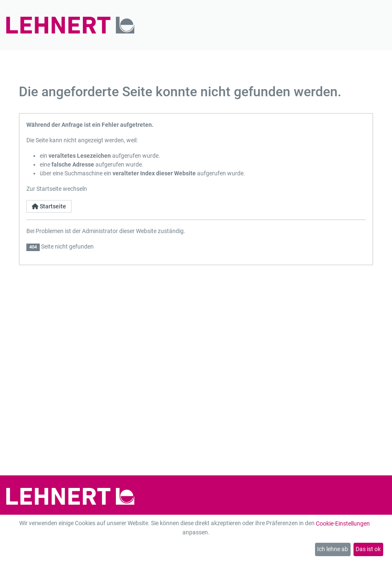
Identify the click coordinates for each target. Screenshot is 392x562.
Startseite (49, 206)
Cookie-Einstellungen (343, 524)
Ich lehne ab (333, 549)
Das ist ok (368, 549)
